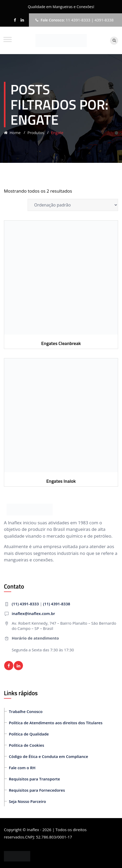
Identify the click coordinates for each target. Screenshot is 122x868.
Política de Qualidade (29, 734)
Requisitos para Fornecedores (37, 790)
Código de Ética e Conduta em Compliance (48, 756)
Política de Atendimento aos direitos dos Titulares (56, 723)
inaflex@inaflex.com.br (33, 613)
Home (12, 133)
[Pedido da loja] (73, 205)
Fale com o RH (22, 768)
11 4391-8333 (78, 20)
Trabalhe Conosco (26, 711)
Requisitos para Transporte (34, 779)
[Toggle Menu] (8, 39)
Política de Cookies (26, 745)
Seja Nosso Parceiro (28, 801)
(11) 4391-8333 (25, 604)
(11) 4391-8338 (57, 604)
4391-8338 (104, 20)
